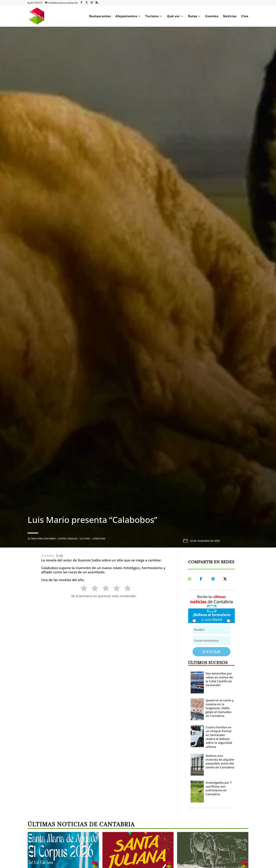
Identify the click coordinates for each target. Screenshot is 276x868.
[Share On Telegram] (214, 579)
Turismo (152, 17)
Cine (245, 17)
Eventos (212, 17)
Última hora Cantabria (42, 539)
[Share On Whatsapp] (190, 579)
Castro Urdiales (68, 539)
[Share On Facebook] (202, 579)
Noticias (230, 17)
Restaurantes (100, 17)
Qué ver (174, 17)
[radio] (82, 589)
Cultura (85, 539)
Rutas (193, 17)
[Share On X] (225, 579)
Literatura (99, 539)
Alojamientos (126, 17)
